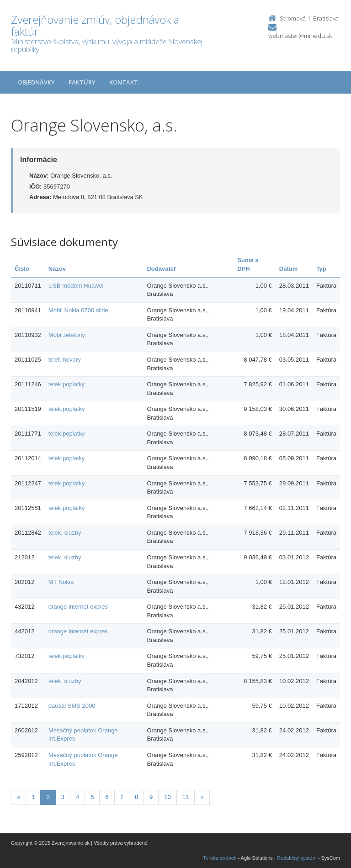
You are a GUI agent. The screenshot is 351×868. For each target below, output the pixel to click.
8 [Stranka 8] (136, 797)
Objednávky (36, 82)
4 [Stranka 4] (77, 797)
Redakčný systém (297, 858)
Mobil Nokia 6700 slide (78, 310)
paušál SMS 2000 (72, 706)
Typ (321, 269)
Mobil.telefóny (67, 335)
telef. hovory (65, 360)
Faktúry (82, 82)
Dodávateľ (161, 269)
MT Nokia (61, 582)
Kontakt (124, 82)
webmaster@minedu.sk (300, 36)
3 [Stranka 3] (63, 797)
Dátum (288, 269)
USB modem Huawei (76, 286)
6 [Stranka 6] (107, 797)
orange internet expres (78, 607)
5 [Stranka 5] (92, 797)
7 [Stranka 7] (122, 797)
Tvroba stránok (220, 858)
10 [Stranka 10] (167, 797)
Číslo (22, 269)
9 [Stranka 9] (151, 797)
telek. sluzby (65, 533)
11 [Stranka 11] (186, 797)
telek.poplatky (67, 384)
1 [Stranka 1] (33, 797)
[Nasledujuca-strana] (202, 797)
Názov (57, 269)
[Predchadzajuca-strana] (19, 797)
